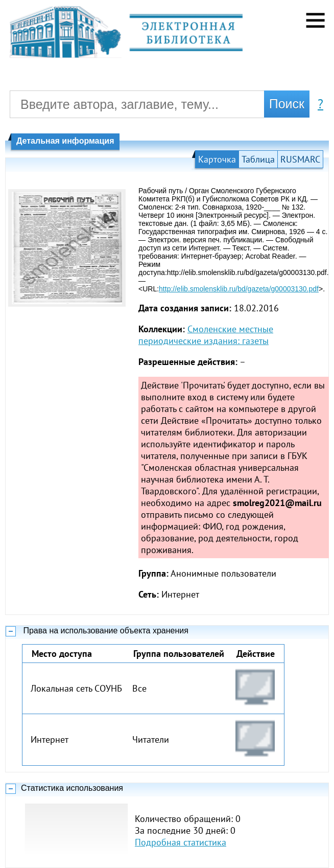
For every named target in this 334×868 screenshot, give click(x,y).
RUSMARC (300, 159)
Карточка (217, 159)
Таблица (258, 159)
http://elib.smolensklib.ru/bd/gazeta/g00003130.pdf (239, 289)
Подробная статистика (181, 842)
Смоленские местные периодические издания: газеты (206, 335)
